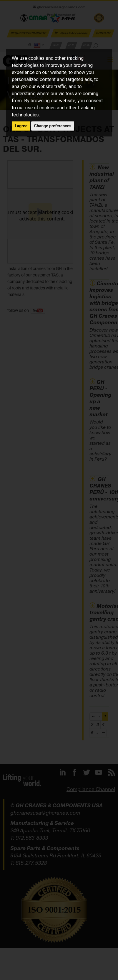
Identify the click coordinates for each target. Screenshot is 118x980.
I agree (21, 126)
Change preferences (53, 126)
